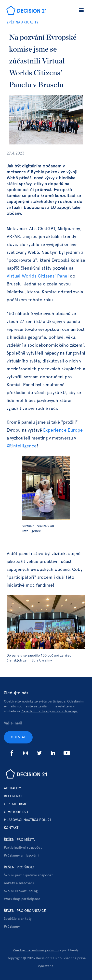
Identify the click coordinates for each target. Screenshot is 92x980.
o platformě (15, 804)
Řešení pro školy (19, 867)
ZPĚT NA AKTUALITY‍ (23, 22)
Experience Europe (63, 430)
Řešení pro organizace (25, 911)
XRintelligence (22, 446)
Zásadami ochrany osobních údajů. (50, 711)
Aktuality (13, 788)
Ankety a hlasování (19, 883)
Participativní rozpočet (23, 848)
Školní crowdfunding (21, 891)
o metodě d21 (16, 812)
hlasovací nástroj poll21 (28, 820)
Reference (14, 796)
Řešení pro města (19, 840)
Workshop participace (22, 899)
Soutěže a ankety (18, 919)
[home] (25, 11)
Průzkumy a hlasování (21, 856)
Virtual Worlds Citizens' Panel (38, 276)
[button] (81, 11)
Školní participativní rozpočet (28, 875)
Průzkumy (12, 927)
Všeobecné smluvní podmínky (37, 950)
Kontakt (11, 828)
